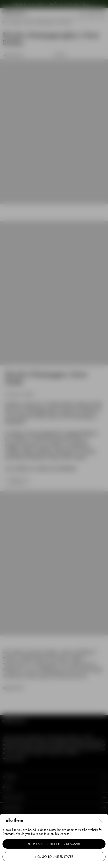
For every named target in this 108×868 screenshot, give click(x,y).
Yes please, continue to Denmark (54, 844)
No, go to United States (54, 857)
